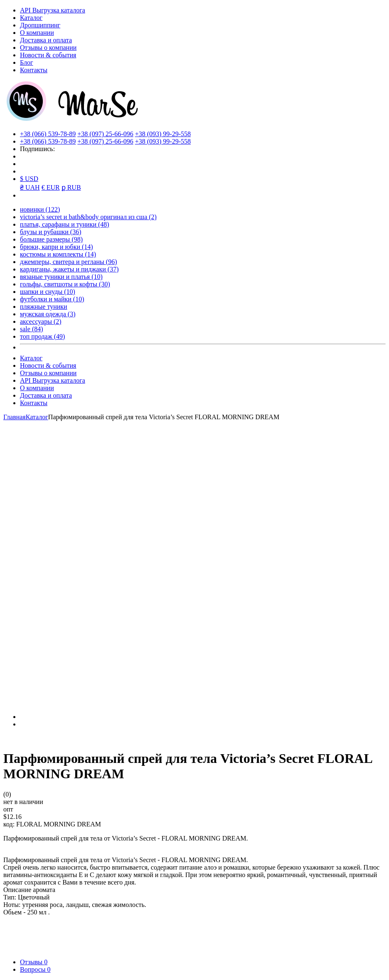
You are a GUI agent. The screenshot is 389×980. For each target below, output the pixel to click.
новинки (40, 209)
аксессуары (41, 321)
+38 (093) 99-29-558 (163, 134)
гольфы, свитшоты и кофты (65, 284)
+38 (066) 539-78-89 (48, 134)
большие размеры (51, 239)
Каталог (31, 18)
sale (32, 329)
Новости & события (48, 55)
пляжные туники (44, 307)
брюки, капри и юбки (57, 247)
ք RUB (71, 187)
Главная (15, 417)
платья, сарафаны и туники (65, 224)
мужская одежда (48, 314)
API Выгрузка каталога (53, 10)
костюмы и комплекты (58, 254)
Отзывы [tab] (34, 962)
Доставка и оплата (46, 40)
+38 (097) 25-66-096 (105, 134)
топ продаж (42, 336)
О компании (37, 33)
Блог (27, 62)
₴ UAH (30, 187)
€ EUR (51, 187)
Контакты (34, 70)
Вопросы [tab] (35, 969)
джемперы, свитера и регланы (69, 262)
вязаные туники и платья (61, 277)
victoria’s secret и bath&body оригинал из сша (88, 217)
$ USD (29, 179)
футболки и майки (52, 299)
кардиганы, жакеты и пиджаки (69, 269)
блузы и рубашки (51, 232)
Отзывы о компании (48, 48)
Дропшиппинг (40, 25)
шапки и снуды (48, 292)
